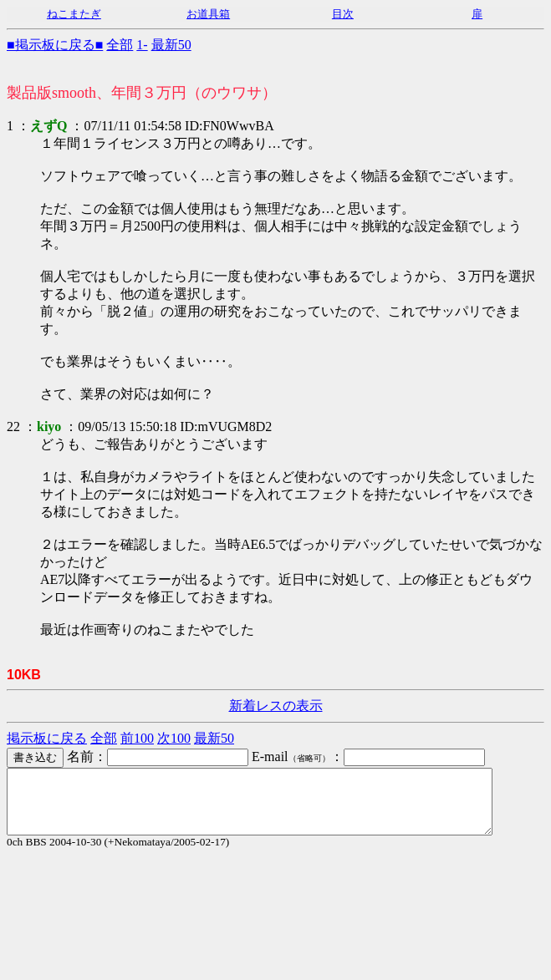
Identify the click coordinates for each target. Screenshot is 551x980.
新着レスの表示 (276, 706)
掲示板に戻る (47, 738)
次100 (174, 738)
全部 (120, 45)
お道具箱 (208, 14)
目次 (343, 14)
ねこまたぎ (74, 14)
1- (142, 45)
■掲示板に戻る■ (55, 45)
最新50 (171, 45)
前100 (137, 738)
